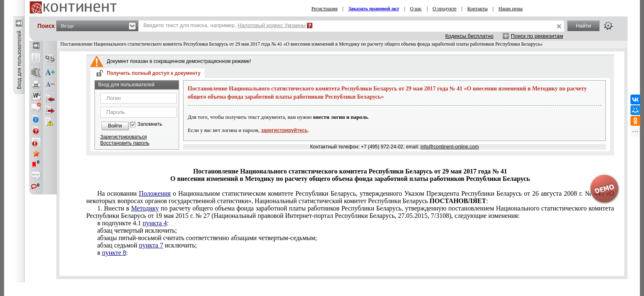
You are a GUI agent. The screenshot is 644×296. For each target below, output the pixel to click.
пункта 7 (151, 245)
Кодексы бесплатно (469, 36)
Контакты (478, 9)
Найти (583, 26)
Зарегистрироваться (123, 137)
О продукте (444, 9)
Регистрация (324, 9)
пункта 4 (155, 223)
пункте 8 (114, 253)
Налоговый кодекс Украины (272, 25)
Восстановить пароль (125, 143)
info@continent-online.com (450, 147)
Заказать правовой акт (374, 9)
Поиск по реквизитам (537, 36)
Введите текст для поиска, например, (224, 25)
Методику (145, 208)
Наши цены (511, 9)
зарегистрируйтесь (285, 130)
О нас (416, 9)
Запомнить (150, 124)
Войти (115, 126)
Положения (155, 193)
